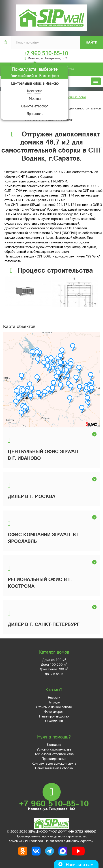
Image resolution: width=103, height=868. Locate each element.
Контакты (54, 745)
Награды (54, 702)
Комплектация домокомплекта (54, 763)
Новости (54, 697)
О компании (54, 721)
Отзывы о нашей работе (54, 707)
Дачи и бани (54, 674)
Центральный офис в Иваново (35, 83)
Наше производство (54, 716)
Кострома (35, 91)
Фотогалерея (54, 711)
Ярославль (35, 114)
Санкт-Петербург (35, 106)
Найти (92, 42)
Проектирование (54, 759)
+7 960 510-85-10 (46, 53)
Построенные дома (72, 97)
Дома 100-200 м (54, 664)
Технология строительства (54, 754)
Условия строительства (54, 749)
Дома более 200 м (54, 669)
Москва (35, 98)
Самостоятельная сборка (54, 768)
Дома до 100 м (54, 660)
